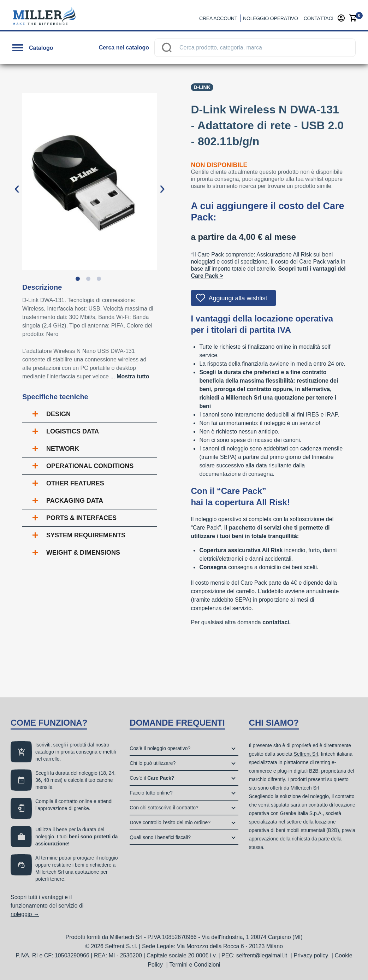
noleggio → (25, 914)
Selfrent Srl (306, 754)
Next (162, 182)
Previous (17, 182)
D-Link (202, 87)
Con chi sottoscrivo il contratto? (164, 808)
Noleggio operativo (271, 18)
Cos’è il (152, 778)
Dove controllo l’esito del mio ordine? (170, 822)
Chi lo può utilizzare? (153, 763)
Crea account (218, 18)
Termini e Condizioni (195, 965)
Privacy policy (311, 955)
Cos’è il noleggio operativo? (160, 748)
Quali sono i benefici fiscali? (160, 837)
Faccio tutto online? (151, 793)
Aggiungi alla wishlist (238, 298)
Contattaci (319, 18)
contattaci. (277, 622)
